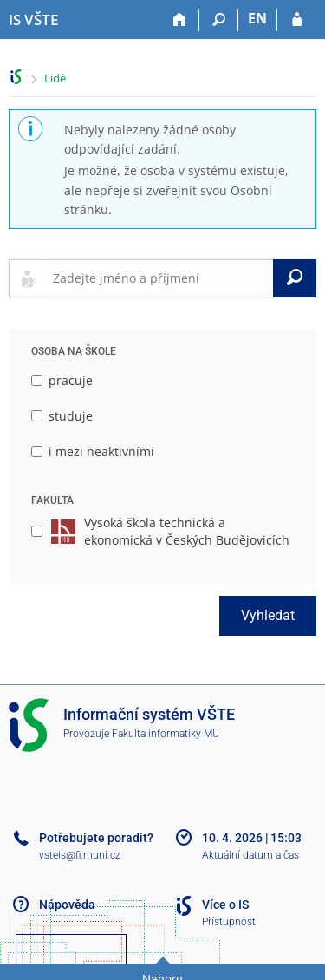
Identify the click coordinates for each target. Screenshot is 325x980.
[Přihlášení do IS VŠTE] (297, 20)
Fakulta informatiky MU (166, 734)
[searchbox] (159, 278)
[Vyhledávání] (219, 20)
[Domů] (180, 20)
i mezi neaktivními (93, 451)
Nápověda (67, 905)
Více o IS (225, 905)
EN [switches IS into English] (257, 18)
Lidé (55, 78)
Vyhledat (268, 615)
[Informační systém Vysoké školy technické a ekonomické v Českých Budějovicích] (33, 20)
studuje (62, 416)
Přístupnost (229, 922)
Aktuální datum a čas (250, 855)
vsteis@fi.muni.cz (80, 855)
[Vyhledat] (295, 278)
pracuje (62, 380)
